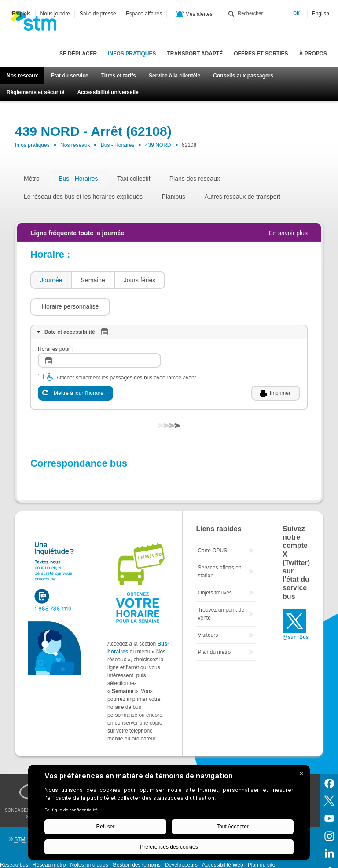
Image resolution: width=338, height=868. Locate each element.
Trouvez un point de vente (221, 587)
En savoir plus (288, 233)
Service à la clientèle (175, 76)
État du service (69, 76)
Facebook (329, 756)
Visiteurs (208, 609)
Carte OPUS (212, 524)
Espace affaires (144, 14)
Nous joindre (55, 14)
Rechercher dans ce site (231, 14)
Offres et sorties (261, 54)
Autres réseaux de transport (242, 197)
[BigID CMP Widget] (169, 815)
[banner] (38, 23)
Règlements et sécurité (35, 92)
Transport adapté (195, 54)
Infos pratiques (132, 54)
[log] (99, 334)
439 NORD (158, 145)
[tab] (51, 280)
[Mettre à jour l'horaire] (75, 367)
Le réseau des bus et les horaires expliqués (83, 197)
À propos (313, 54)
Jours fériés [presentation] (140, 280)
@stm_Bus (296, 611)
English (321, 14)
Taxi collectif (134, 179)
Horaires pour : (55, 323)
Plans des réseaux (195, 179)
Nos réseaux (22, 76)
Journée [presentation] (51, 280)
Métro (32, 179)
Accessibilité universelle (108, 92)
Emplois (21, 14)
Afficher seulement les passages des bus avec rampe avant (126, 351)
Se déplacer (78, 54)
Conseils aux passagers (243, 76)
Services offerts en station (219, 545)
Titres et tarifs (119, 76)
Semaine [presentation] (93, 280)
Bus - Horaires (118, 145)
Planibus (173, 197)
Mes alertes (194, 15)
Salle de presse (98, 14)
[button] (209, 280)
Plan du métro (214, 626)
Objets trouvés (215, 566)
